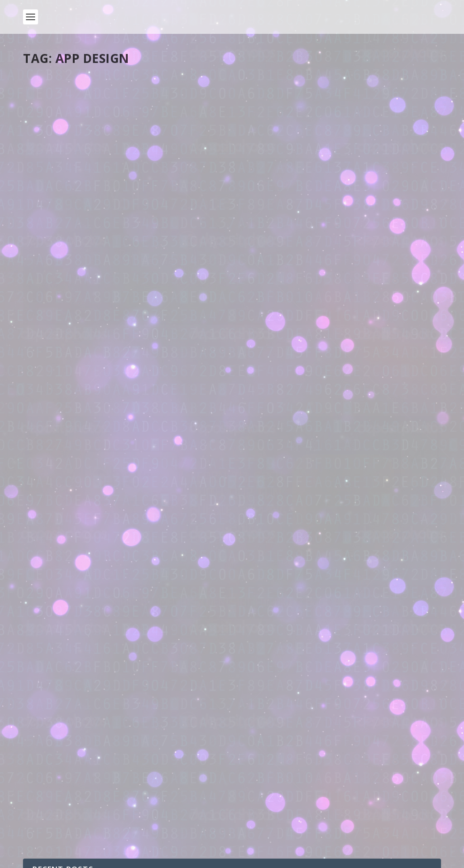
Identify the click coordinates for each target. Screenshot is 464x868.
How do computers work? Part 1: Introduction (136, 777)
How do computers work (135, 710)
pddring (51, 111)
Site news (113, 672)
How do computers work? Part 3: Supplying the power (149, 701)
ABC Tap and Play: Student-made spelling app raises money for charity (123, 329)
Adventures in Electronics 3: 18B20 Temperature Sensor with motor (171, 548)
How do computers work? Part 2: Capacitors (133, 739)
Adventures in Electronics (129, 482)
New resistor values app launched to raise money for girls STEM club (329, 300)
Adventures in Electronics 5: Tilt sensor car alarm (141, 472)
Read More (57, 181)
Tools (113, 111)
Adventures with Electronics (106, 663)
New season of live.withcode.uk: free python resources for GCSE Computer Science (196, 815)
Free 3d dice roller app (296, 188)
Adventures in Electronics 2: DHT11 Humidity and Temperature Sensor (176, 586)
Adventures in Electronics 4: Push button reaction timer (152, 510)
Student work (126, 349)
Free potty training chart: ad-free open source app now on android (120, 91)
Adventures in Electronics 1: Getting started (133, 624)
